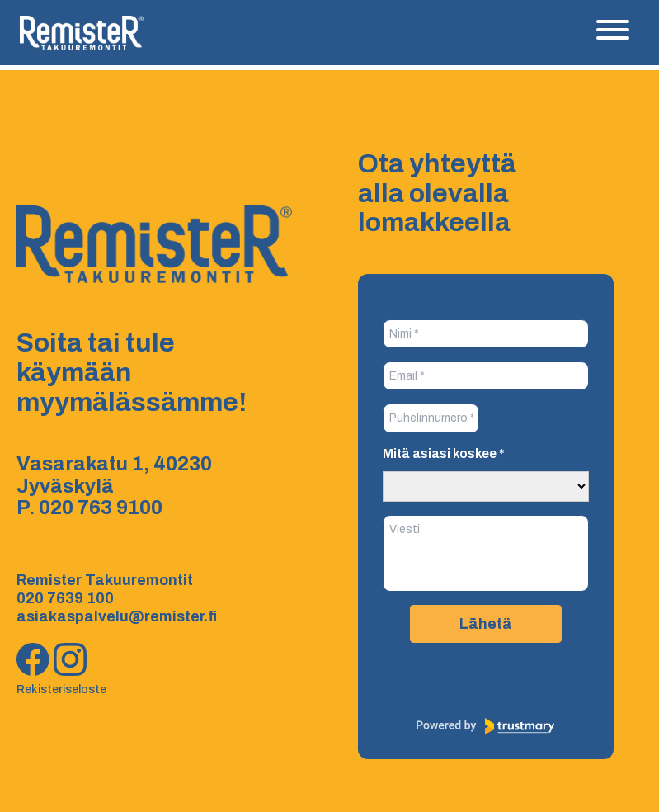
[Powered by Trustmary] (486, 726)
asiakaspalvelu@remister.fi (117, 616)
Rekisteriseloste (61, 689)
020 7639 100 (65, 598)
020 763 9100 (101, 507)
